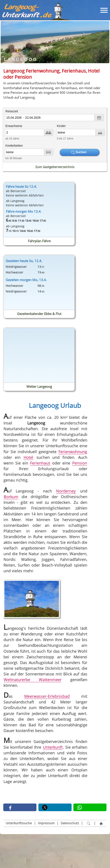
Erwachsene (14, 126)
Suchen (80, 152)
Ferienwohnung (73, 452)
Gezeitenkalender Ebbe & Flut (39, 314)
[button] (20, 807)
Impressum (46, 823)
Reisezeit (12, 111)
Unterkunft (53, 747)
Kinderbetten (14, 146)
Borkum (11, 497)
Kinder (61, 126)
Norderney (66, 491)
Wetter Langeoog (39, 386)
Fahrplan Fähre (39, 241)
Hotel (28, 457)
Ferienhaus (40, 463)
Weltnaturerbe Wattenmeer (33, 680)
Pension (80, 463)
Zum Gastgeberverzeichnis (55, 167)
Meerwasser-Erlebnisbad (47, 696)
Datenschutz (70, 823)
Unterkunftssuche (19, 823)
